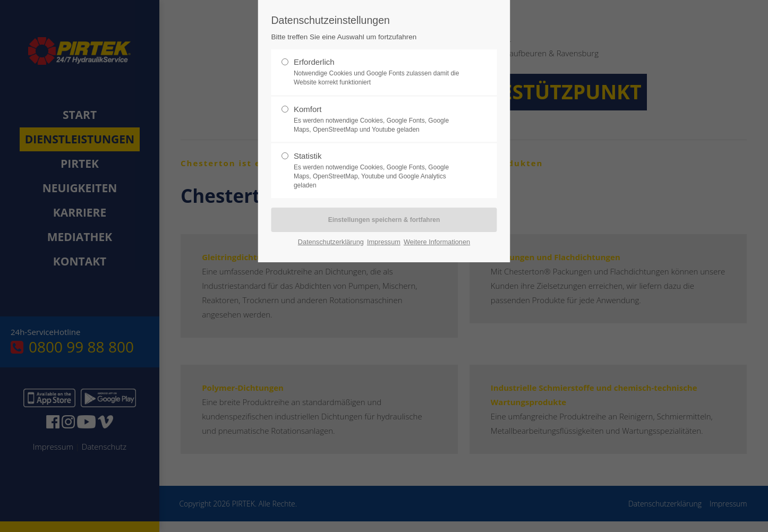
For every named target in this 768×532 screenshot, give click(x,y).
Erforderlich (380, 72)
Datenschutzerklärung (331, 242)
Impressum (384, 242)
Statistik (380, 170)
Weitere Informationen (437, 242)
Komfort (380, 119)
